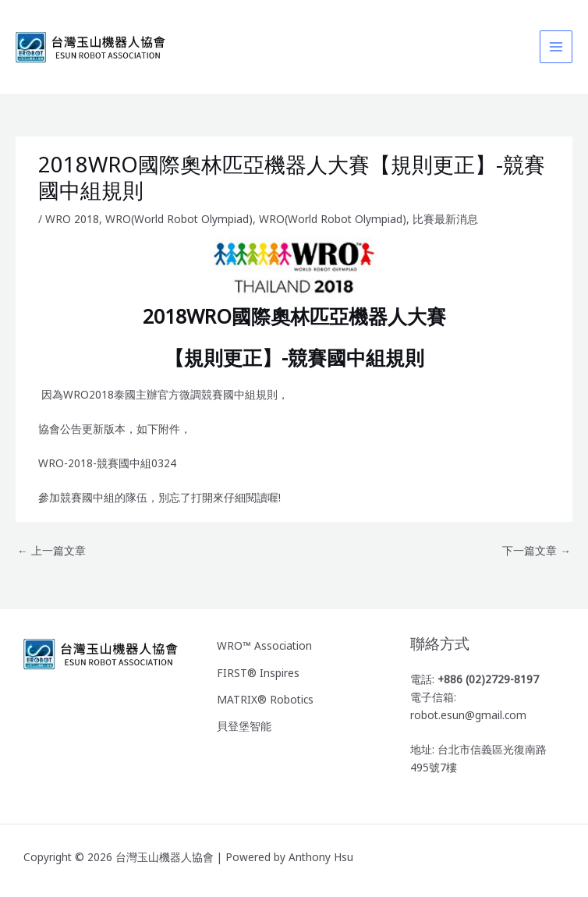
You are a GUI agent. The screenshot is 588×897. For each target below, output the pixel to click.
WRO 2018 (72, 219)
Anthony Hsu (321, 857)
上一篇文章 (51, 550)
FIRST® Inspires (258, 671)
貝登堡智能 (244, 723)
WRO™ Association (264, 645)
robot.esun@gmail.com (468, 715)
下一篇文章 (537, 550)
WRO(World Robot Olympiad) (179, 219)
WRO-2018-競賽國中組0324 (107, 463)
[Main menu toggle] (556, 47)
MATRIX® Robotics (265, 697)
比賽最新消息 (445, 219)
